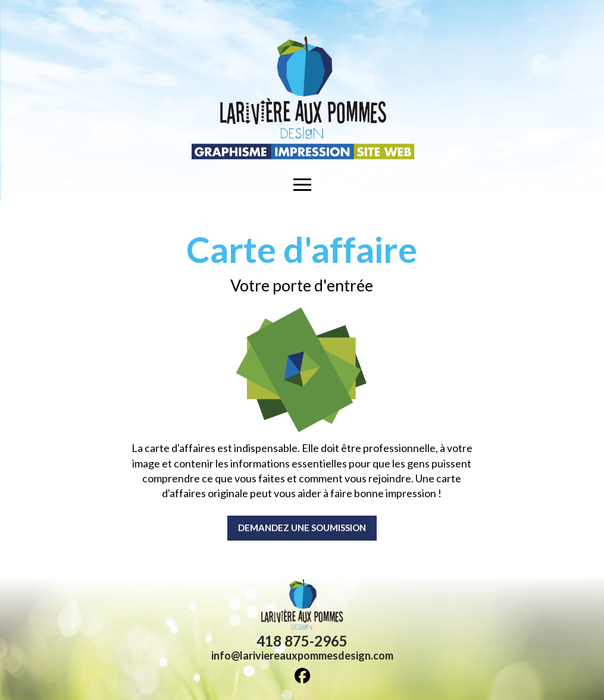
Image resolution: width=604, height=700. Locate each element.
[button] (302, 184)
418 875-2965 (302, 641)
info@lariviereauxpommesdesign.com (302, 655)
